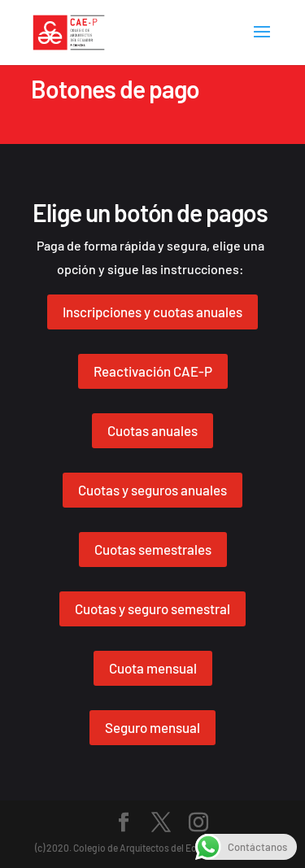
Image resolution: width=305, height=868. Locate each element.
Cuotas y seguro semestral (152, 608)
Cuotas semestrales (153, 549)
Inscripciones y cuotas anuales (152, 312)
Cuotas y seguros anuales (152, 490)
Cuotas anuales (152, 430)
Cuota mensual (153, 668)
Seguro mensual (152, 727)
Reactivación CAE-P (153, 371)
